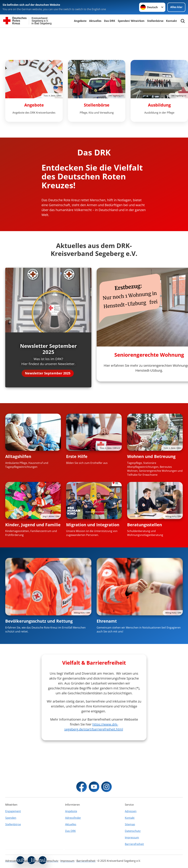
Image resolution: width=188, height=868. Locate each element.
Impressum (132, 837)
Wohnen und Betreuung (151, 456)
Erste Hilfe (77, 456)
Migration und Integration (93, 525)
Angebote (80, 21)
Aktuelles (95, 21)
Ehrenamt (107, 621)
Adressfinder (73, 818)
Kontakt (171, 21)
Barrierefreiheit (134, 844)
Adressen (131, 811)
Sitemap (130, 824)
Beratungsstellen (145, 525)
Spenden (11, 818)
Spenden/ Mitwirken (131, 21)
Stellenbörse (155, 21)
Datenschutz (133, 831)
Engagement (13, 811)
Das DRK (110, 21)
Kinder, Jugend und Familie (33, 525)
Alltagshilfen (18, 456)
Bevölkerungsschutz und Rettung (39, 621)
